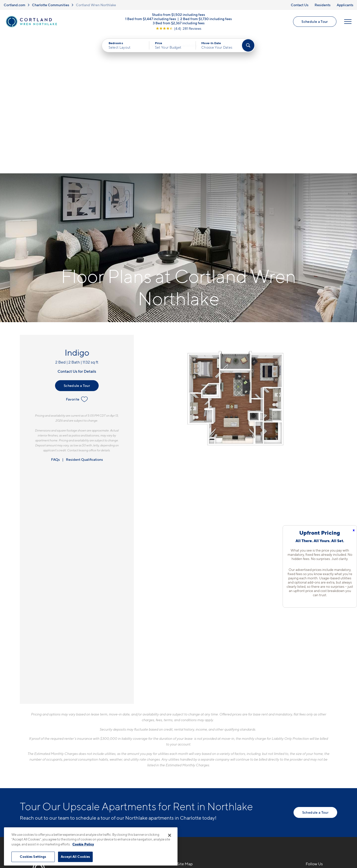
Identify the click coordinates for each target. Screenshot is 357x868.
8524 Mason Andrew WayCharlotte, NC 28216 (118, 748)
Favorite (77, 260)
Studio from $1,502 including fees (178, 15)
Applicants (345, 5)
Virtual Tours (189, 753)
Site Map (200, 826)
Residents (323, 5)
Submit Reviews (177, 826)
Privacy (155, 826)
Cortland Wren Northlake (96, 5)
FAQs (55, 320)
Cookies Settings (33, 857)
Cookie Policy (83, 844)
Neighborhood (255, 736)
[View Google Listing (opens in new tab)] (178, 29)
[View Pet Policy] (136, 763)
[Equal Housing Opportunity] (97, 763)
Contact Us (300, 5)
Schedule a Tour (315, 22)
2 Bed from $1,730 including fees (206, 19)
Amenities (186, 771)
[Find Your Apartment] (248, 46)
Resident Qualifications (84, 320)
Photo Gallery (190, 762)
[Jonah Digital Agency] (326, 824)
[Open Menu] (348, 22)
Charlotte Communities (51, 5)
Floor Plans (187, 736)
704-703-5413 (108, 736)
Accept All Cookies (75, 857)
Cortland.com (15, 5)
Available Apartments (197, 745)
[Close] (170, 835)
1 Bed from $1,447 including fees (151, 19)
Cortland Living (192, 779)
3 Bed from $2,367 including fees (179, 23)
